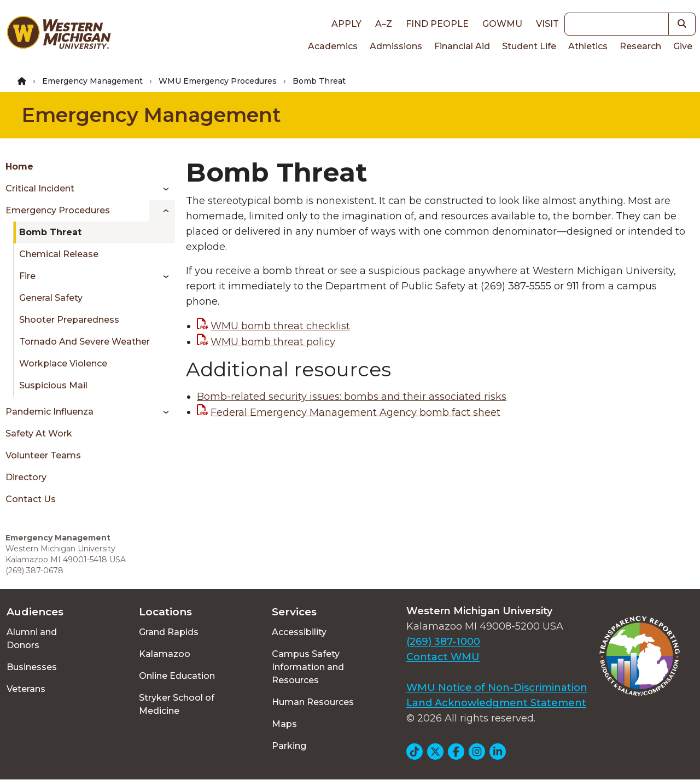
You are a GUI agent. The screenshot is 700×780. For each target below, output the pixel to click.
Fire (27, 276)
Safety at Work (39, 433)
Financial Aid (462, 46)
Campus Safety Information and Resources (308, 667)
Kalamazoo (165, 654)
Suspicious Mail (53, 385)
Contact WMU (443, 657)
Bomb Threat (50, 232)
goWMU (502, 24)
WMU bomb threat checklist (280, 326)
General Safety (51, 298)
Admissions (396, 46)
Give (683, 46)
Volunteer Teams (43, 455)
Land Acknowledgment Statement (496, 703)
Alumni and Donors (32, 639)
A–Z (384, 24)
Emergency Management (92, 81)
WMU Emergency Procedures (218, 81)
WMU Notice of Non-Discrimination (497, 688)
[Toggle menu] (162, 189)
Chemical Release (59, 254)
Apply (346, 24)
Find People (437, 24)
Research (640, 46)
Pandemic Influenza (49, 412)
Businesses (32, 667)
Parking (289, 746)
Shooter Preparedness (69, 320)
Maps (284, 724)
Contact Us (31, 499)
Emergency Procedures (58, 210)
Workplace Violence (63, 363)
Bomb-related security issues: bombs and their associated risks (352, 397)
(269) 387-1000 (443, 642)
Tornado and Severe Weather (84, 342)
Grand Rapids (169, 632)
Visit (547, 24)
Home (19, 167)
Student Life (529, 46)
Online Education (177, 676)
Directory (26, 477)
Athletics (588, 46)
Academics (333, 46)
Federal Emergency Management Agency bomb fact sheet (355, 412)
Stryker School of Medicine (177, 704)
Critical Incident (40, 188)
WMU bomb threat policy (273, 342)
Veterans (26, 689)
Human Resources (313, 702)
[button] (682, 24)
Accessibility (299, 632)
